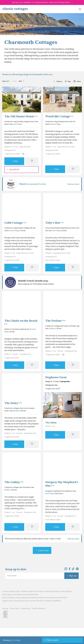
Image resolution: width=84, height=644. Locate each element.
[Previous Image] (6, 100)
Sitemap (5, 608)
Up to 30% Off (14, 170)
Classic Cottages (10, 591)
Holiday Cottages (27, 591)
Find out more (73, 184)
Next (20, 81)
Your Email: (12, 576)
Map (69, 81)
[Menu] (80, 9)
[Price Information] (23, 154)
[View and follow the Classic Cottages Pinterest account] (77, 570)
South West (39, 591)
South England (49, 591)
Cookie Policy (25, 608)
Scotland (26, 595)
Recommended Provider (33, 184)
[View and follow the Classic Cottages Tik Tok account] (73, 570)
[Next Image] (37, 100)
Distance (59, 81)
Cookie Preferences (39, 608)
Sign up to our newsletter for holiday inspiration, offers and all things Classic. (41, 2)
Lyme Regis (17, 124)
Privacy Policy (14, 608)
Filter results (52, 640)
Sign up (73, 576)
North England (7, 595)
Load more (43, 550)
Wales (57, 591)
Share (79, 81)
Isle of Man (34, 595)
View (16, 161)
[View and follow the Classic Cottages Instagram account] (66, 570)
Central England (66, 591)
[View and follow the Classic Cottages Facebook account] (70, 570)
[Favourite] (32, 161)
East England (17, 595)
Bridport (52, 328)
